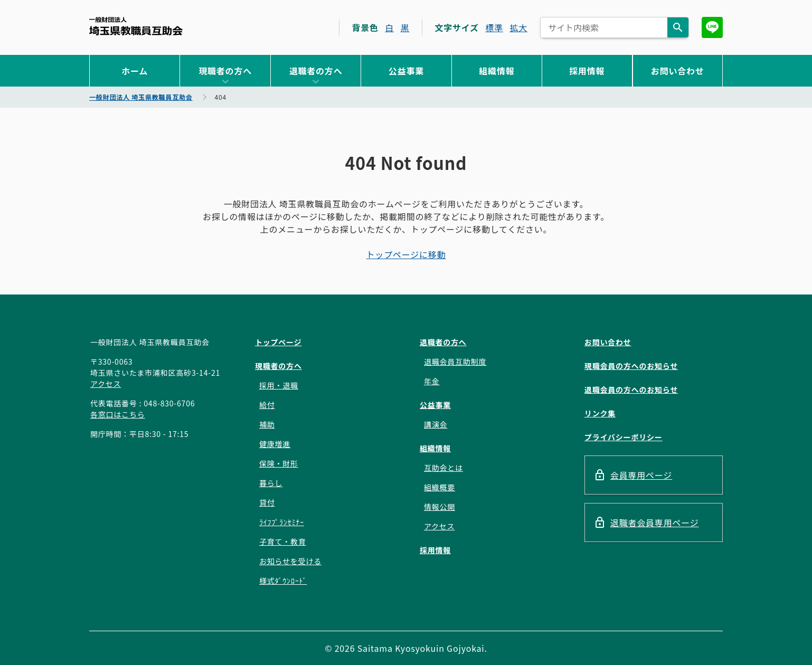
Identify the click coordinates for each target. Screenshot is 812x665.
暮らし (271, 483)
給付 (267, 405)
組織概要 (440, 487)
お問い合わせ (678, 71)
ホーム (135, 71)
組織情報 (497, 71)
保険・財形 (279, 463)
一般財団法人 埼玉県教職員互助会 (136, 26)
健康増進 (275, 444)
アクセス (106, 384)
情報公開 (440, 507)
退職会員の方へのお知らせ (631, 389)
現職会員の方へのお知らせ (631, 366)
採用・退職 (279, 385)
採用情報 (587, 71)
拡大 (518, 27)
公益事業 (406, 71)
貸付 (267, 502)
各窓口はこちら (118, 414)
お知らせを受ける (290, 561)
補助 (267, 424)
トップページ (278, 342)
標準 (494, 27)
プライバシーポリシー (624, 437)
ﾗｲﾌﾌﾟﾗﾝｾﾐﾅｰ (282, 522)
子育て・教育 (283, 541)
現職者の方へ (225, 71)
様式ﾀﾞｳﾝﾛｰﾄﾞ (283, 581)
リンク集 (600, 413)
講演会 (436, 424)
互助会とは (443, 468)
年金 (432, 381)
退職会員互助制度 (455, 362)
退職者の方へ (316, 71)
